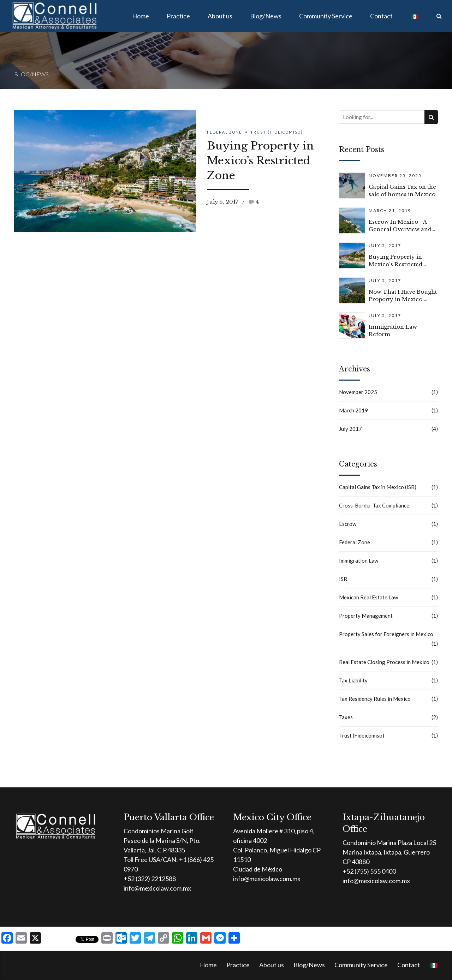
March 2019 (353, 410)
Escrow (348, 524)
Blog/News (266, 16)
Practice (178, 16)
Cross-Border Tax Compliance (374, 505)
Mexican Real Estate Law (368, 597)
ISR (343, 579)
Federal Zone (224, 132)
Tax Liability (353, 680)
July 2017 (350, 429)
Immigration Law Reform (393, 330)
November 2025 (358, 392)
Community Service (326, 16)
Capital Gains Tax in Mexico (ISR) (378, 487)
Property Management (366, 616)
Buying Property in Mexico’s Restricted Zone (260, 161)
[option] (105, 171)
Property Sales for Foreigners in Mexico (386, 634)
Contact (381, 16)
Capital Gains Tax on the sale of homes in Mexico (402, 190)
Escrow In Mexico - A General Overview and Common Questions (400, 226)
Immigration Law (359, 561)
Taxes (346, 717)
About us (220, 16)
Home (141, 16)
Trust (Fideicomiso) (277, 132)
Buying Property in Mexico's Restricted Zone (395, 261)
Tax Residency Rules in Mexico (375, 699)
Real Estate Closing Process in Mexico (384, 662)
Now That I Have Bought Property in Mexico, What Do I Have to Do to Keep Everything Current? (403, 296)
